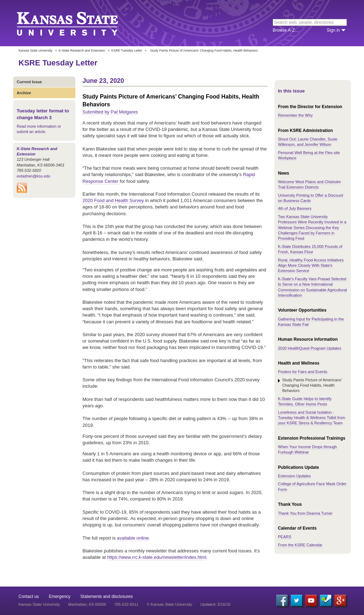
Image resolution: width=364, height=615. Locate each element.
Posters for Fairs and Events (303, 372)
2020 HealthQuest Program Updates (310, 348)
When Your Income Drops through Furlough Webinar (307, 449)
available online (133, 538)
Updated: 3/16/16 (215, 604)
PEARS (285, 537)
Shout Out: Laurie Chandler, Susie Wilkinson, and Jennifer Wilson (308, 142)
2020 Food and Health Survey (113, 200)
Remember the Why (295, 115)
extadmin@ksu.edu (33, 176)
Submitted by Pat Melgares (110, 112)
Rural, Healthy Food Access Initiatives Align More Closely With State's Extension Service (311, 266)
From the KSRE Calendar (300, 545)
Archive (24, 93)
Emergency (60, 597)
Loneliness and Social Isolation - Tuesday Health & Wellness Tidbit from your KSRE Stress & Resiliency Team (312, 418)
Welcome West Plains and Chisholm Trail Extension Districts (309, 184)
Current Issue (29, 82)
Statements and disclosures (106, 597)
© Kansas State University (170, 604)
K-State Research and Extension (82, 51)
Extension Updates (294, 476)
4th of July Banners (295, 208)
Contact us (29, 597)
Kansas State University (76, 23)
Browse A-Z (284, 30)
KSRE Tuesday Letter (127, 51)
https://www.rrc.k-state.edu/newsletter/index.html (157, 557)
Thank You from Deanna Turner (305, 513)
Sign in (333, 30)
